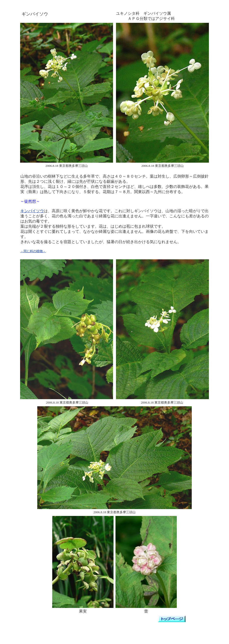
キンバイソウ (32, 211)
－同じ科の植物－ (33, 251)
